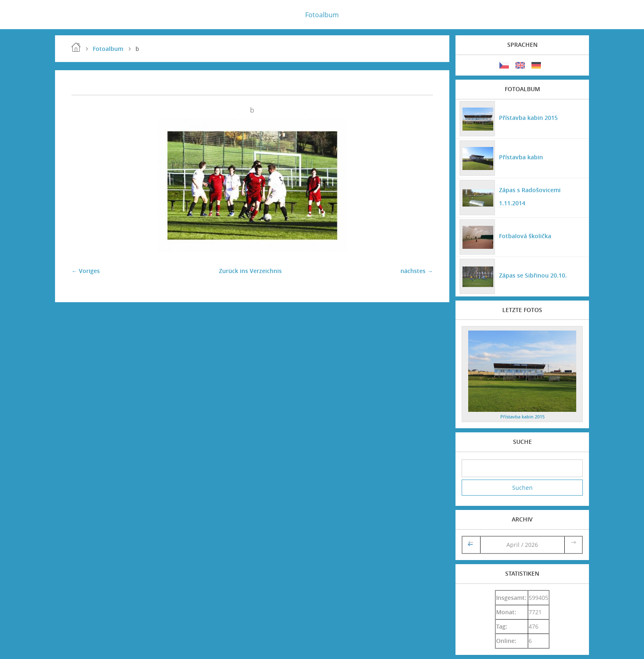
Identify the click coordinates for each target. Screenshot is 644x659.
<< (471, 545)
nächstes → (417, 271)
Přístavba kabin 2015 (528, 118)
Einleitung (76, 47)
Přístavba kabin (521, 157)
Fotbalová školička (525, 236)
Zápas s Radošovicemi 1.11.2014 (530, 196)
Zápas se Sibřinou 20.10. (533, 275)
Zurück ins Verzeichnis (250, 271)
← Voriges (86, 271)
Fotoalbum (322, 15)
